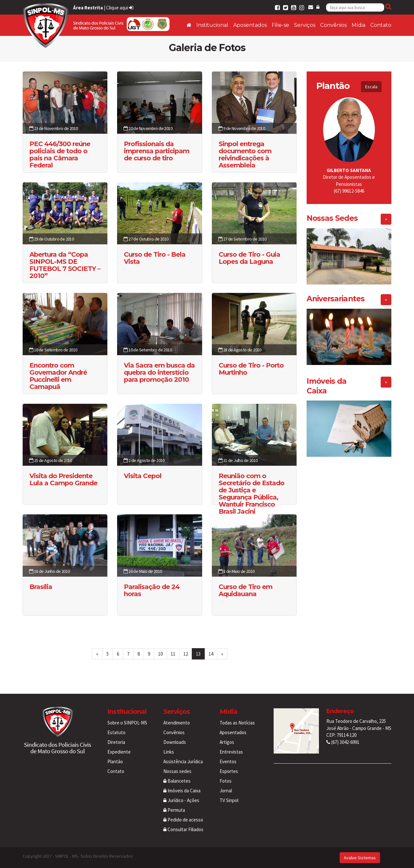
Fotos (226, 781)
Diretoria (116, 742)
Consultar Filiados (183, 829)
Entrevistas (231, 752)
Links (169, 752)
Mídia (359, 25)
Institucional (212, 25)
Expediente (119, 752)
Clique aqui (120, 8)
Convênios (333, 25)
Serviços (305, 25)
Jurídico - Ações (181, 800)
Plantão (115, 761)
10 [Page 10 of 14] (160, 654)
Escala (371, 87)
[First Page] (97, 654)
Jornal (226, 791)
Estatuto (116, 732)
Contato (381, 25)
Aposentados (250, 25)
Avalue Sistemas (360, 858)
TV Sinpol (229, 800)
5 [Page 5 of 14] (108, 654)
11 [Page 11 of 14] (173, 654)
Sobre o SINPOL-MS (127, 723)
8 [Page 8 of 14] (139, 654)
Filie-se (280, 25)
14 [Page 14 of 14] (211, 654)
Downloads (175, 742)
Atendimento (177, 723)
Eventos (228, 761)
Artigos (227, 742)
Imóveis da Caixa (182, 791)
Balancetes (177, 781)
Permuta (174, 810)
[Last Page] (222, 654)
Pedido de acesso (183, 820)
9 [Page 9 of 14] (149, 654)
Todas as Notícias (237, 723)
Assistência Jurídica (183, 761)
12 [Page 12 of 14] (186, 654)
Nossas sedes (177, 771)
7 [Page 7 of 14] (128, 654)
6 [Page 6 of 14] (118, 654)
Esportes (229, 771)
